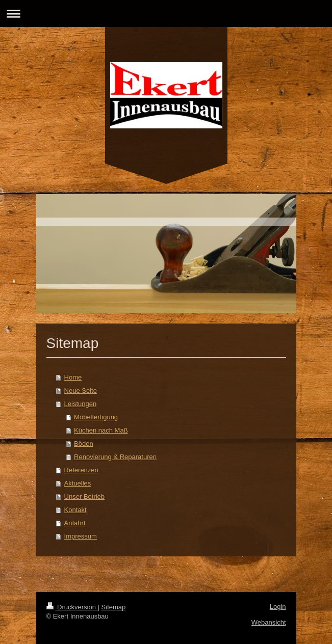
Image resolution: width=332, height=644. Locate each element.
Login (278, 607)
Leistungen (81, 404)
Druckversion (72, 607)
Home (73, 377)
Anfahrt (75, 523)
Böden (84, 444)
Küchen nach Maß (101, 430)
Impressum (81, 536)
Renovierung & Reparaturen (115, 457)
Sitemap (114, 607)
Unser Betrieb (84, 497)
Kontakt (75, 510)
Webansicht (269, 622)
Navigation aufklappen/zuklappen (166, 14)
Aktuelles (78, 483)
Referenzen (81, 470)
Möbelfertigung (96, 417)
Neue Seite (81, 391)
